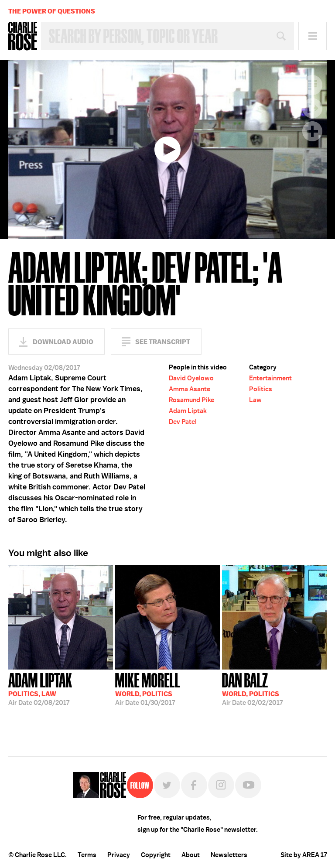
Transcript (312, 85)
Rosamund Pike (191, 400)
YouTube (248, 785)
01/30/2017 (148, 688)
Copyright (156, 855)
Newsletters (229, 855)
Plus (312, 131)
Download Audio (63, 342)
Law (255, 400)
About (191, 855)
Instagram (221, 785)
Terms (87, 855)
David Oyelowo (191, 378)
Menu (313, 36)
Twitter (167, 785)
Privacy (119, 855)
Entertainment (270, 378)
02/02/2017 (252, 688)
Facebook (194, 785)
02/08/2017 (40, 688)
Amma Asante (190, 389)
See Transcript (163, 342)
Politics (261, 389)
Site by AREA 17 (304, 855)
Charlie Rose (23, 36)
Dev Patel (183, 422)
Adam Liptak (188, 411)
